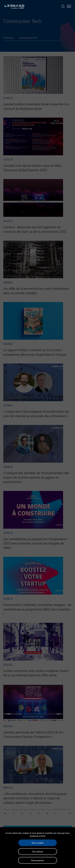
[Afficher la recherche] (63, 6)
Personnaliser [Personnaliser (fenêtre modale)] (37, 860)
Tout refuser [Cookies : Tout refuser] (38, 851)
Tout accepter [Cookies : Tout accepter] (38, 843)
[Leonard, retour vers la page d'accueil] (14, 6)
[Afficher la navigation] (69, 6)
